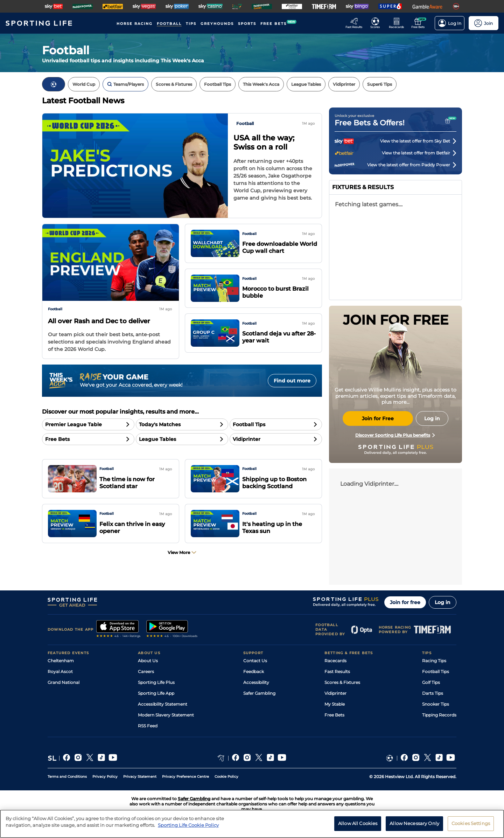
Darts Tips (433, 693)
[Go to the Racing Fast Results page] (356, 23)
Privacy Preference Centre (185, 777)
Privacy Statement (140, 777)
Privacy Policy (105, 777)
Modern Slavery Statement (166, 715)
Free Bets (334, 715)
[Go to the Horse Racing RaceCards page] (398, 23)
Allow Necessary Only (414, 823)
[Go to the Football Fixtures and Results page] (377, 23)
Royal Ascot (60, 671)
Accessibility (256, 682)
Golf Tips (431, 682)
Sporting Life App (156, 693)
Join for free (405, 602)
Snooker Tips (436, 704)
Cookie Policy (226, 777)
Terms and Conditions (67, 777)
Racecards (335, 661)
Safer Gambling (259, 693)
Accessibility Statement (163, 704)
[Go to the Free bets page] (420, 23)
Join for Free (378, 418)
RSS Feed (148, 726)
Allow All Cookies (358, 823)
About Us (148, 661)
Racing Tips (434, 661)
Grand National (64, 682)
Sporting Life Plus (156, 682)
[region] (252, 824)
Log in (443, 602)
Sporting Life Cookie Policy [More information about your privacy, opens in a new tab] (188, 825)
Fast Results (337, 671)
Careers (146, 671)
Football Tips (436, 671)
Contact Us (255, 661)
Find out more (292, 381)
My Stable (335, 704)
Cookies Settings (471, 823)
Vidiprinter (335, 693)
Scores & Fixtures (342, 682)
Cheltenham (61, 661)
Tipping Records (439, 715)
